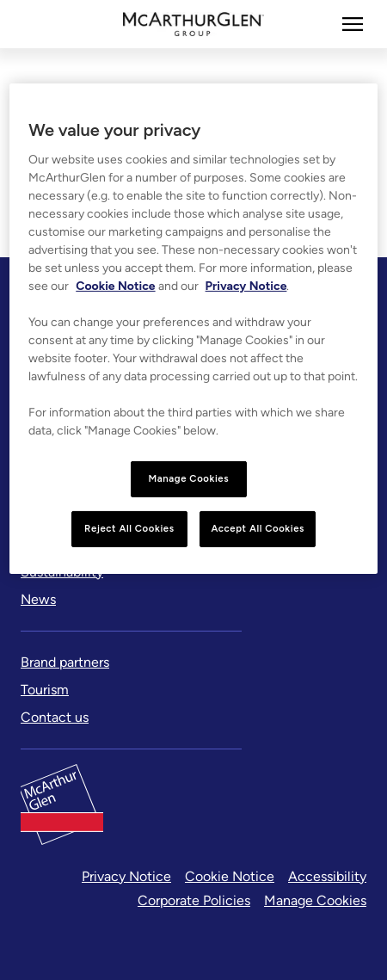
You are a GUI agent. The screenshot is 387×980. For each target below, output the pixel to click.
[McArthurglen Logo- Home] (194, 24)
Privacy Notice (126, 876)
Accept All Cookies (258, 528)
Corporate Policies (194, 900)
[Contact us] (55, 718)
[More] (353, 24)
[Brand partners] (65, 663)
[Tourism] (45, 690)
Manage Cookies (315, 900)
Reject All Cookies (129, 528)
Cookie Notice (230, 876)
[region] (193, 329)
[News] (38, 600)
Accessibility (327, 876)
